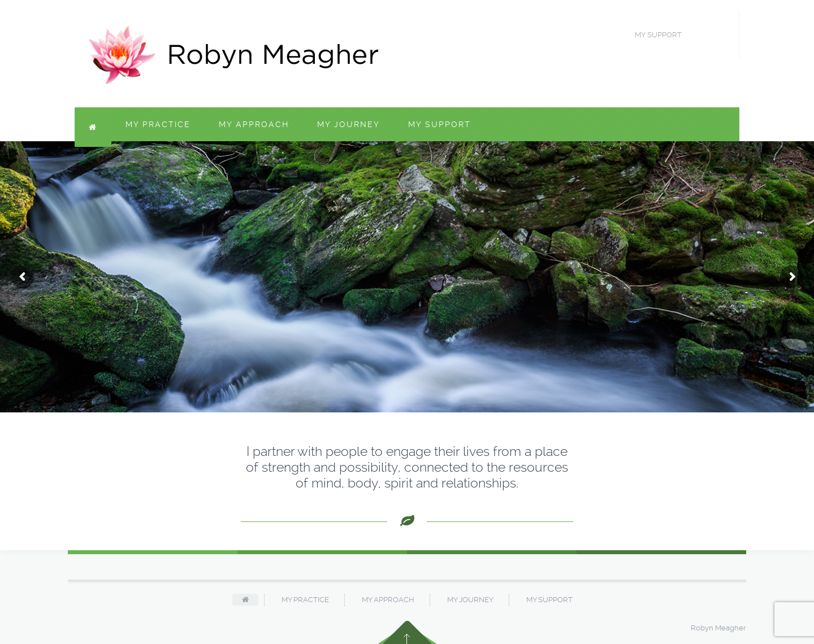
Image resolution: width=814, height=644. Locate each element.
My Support (440, 124)
